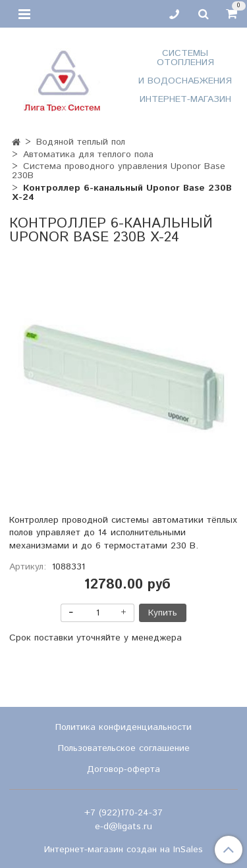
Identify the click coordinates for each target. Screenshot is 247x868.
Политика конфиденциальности (123, 727)
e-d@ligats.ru (123, 827)
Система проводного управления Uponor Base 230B (119, 171)
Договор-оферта (123, 769)
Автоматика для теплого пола (88, 155)
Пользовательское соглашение (124, 748)
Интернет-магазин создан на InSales (123, 850)
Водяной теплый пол (81, 142)
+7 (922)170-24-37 (123, 813)
